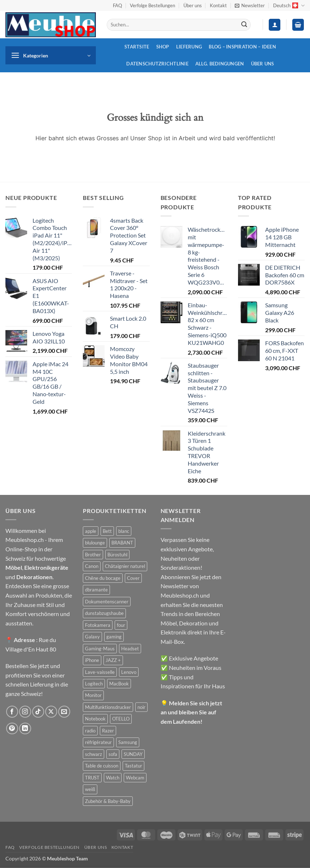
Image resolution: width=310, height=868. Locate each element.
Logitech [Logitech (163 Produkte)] (94, 684)
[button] (250, 5)
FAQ (117, 5)
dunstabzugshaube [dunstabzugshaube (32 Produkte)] (104, 613)
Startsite (137, 47)
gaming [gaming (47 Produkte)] (114, 637)
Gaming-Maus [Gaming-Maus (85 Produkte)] (100, 649)
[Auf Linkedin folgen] (25, 729)
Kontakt (218, 5)
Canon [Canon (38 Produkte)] (92, 566)
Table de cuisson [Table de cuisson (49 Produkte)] (102, 766)
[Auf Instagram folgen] (25, 712)
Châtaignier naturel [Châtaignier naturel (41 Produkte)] (125, 566)
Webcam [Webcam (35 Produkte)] (135, 778)
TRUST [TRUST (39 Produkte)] (92, 778)
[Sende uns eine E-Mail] (64, 712)
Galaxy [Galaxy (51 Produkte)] (92, 637)
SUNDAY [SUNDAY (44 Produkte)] (133, 754)
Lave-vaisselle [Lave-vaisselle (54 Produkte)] (100, 672)
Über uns (193, 5)
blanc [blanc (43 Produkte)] (124, 531)
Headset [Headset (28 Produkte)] (130, 649)
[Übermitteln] (244, 25)
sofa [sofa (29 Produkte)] (113, 754)
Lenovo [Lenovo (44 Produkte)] (129, 672)
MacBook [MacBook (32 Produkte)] (119, 684)
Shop (163, 47)
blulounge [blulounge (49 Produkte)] (95, 543)
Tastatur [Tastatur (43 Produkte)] (133, 766)
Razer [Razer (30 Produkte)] (108, 731)
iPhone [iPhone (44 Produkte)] (92, 660)
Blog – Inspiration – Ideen (242, 47)
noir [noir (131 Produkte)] (141, 707)
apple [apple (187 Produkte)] (91, 531)
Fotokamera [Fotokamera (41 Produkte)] (98, 625)
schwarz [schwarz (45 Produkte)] (94, 754)
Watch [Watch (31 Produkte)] (113, 778)
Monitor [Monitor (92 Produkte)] (93, 695)
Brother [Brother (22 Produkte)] (93, 555)
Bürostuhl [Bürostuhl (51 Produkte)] (117, 555)
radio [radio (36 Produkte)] (90, 731)
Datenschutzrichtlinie (157, 64)
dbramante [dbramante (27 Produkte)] (96, 590)
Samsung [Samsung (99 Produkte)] (128, 742)
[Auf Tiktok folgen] (38, 712)
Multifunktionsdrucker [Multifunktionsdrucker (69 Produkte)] (108, 707)
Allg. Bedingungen (220, 64)
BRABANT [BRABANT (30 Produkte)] (122, 543)
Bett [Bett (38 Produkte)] (107, 531)
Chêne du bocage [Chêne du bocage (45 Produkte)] (103, 578)
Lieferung (189, 47)
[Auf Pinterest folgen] (12, 729)
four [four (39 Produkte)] (121, 625)
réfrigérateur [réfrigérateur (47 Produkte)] (98, 742)
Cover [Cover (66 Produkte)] (133, 578)
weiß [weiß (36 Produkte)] (90, 789)
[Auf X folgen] (51, 712)
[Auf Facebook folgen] (12, 712)
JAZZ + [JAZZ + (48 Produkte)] (113, 660)
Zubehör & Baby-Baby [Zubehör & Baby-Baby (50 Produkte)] (108, 801)
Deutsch (289, 6)
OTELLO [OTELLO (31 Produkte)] (121, 719)
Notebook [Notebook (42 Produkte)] (95, 719)
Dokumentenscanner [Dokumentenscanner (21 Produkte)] (107, 602)
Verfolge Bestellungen (152, 5)
